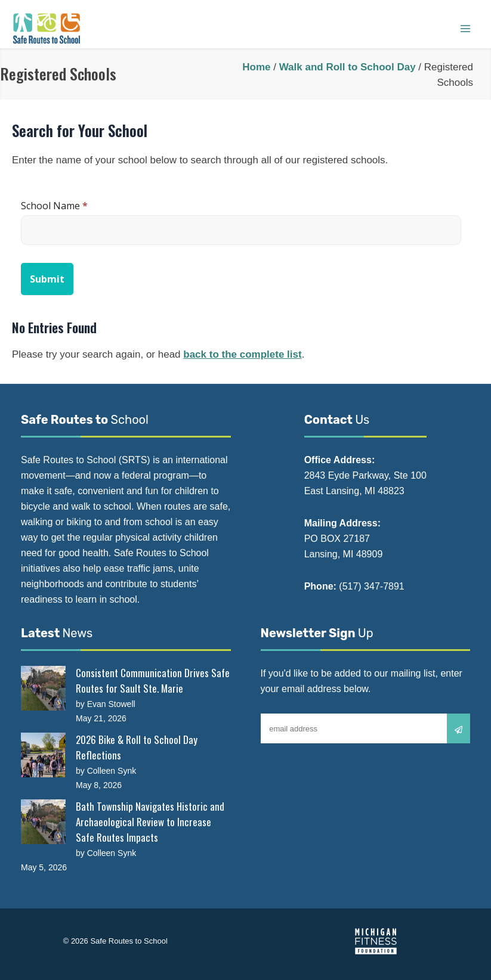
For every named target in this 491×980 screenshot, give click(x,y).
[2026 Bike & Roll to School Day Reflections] (43, 755)
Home (256, 67)
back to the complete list (242, 354)
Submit (47, 279)
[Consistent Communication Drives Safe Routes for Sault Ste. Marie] (43, 688)
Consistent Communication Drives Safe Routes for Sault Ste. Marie (153, 680)
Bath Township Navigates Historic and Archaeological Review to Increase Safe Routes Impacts (150, 822)
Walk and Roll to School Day (348, 67)
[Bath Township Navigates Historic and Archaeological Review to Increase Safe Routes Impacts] (43, 822)
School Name (54, 206)
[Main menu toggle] (465, 29)
